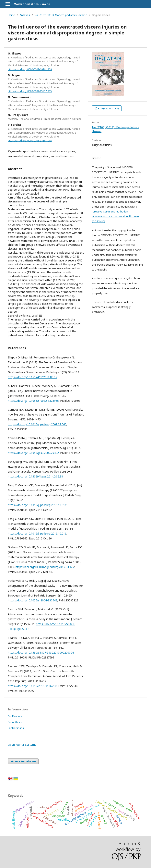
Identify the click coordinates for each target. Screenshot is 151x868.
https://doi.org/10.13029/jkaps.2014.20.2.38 (35, 476)
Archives (25, 15)
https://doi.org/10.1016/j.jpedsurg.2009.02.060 (37, 424)
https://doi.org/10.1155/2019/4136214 (32, 686)
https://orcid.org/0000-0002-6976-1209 (30, 69)
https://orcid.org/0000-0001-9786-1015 (30, 140)
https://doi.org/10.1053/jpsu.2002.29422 (33, 453)
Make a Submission (23, 761)
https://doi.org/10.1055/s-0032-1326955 (33, 401)
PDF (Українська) (108, 108)
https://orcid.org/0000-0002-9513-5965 (30, 91)
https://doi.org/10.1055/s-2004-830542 (33, 600)
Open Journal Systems (22, 745)
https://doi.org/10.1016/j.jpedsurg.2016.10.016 (37, 533)
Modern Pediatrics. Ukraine (32, 4)
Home (11, 15)
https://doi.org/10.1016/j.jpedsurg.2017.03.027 (45, 567)
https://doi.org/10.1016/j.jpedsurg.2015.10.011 (37, 505)
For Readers (15, 716)
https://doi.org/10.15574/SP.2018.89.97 (32, 377)
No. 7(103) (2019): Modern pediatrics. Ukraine (61, 15)
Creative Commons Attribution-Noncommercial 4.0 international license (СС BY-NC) (115, 216)
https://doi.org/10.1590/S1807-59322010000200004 (41, 652)
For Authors (15, 722)
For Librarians (16, 728)
